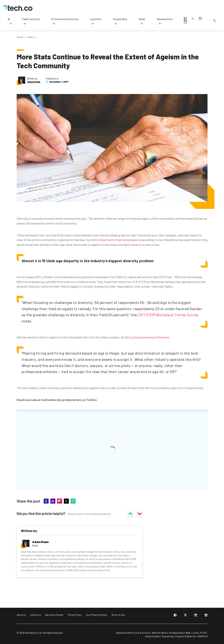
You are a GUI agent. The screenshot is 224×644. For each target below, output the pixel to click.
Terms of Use (118, 615)
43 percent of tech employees (118, 240)
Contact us (35, 615)
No (140, 514)
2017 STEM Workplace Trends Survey (168, 315)
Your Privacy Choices (96, 615)
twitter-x (193, 19)
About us (21, 615)
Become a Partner (54, 615)
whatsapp (73, 501)
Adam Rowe (34, 82)
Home (20, 37)
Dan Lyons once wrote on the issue (147, 337)
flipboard (60, 501)
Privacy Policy (75, 615)
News (31, 37)
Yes (131, 514)
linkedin (185, 22)
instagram (200, 19)
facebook (185, 19)
